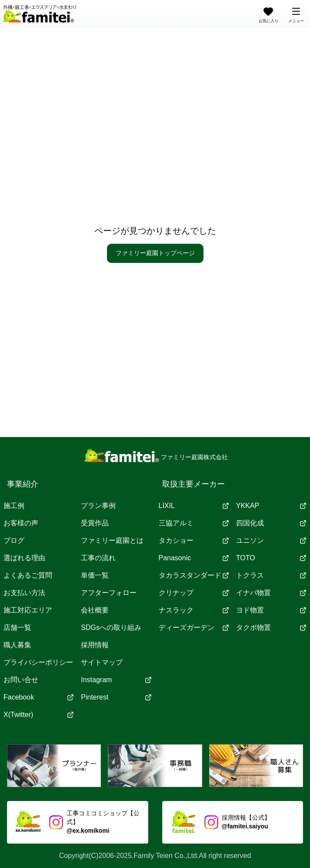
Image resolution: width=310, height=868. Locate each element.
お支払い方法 (24, 593)
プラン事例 (98, 506)
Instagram (116, 680)
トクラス (271, 575)
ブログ (14, 540)
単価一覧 (95, 575)
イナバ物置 (271, 593)
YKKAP (271, 506)
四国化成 (271, 523)
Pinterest (116, 697)
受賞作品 (95, 523)
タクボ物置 (271, 627)
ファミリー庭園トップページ (155, 253)
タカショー (194, 540)
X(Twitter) (39, 715)
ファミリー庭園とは (112, 540)
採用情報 (95, 645)
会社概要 (95, 610)
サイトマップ (102, 662)
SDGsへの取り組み (111, 627)
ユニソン (271, 540)
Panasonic (194, 558)
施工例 (14, 506)
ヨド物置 (271, 610)
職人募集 (17, 645)
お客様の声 (21, 523)
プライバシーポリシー (38, 662)
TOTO (271, 558)
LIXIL (194, 506)
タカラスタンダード (194, 575)
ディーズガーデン (194, 627)
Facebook (39, 697)
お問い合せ (21, 680)
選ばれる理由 (24, 558)
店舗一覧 (17, 627)
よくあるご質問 (28, 575)
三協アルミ (194, 523)
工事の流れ (98, 558)
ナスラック (194, 610)
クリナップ (194, 593)
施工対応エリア (28, 610)
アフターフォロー (109, 593)
